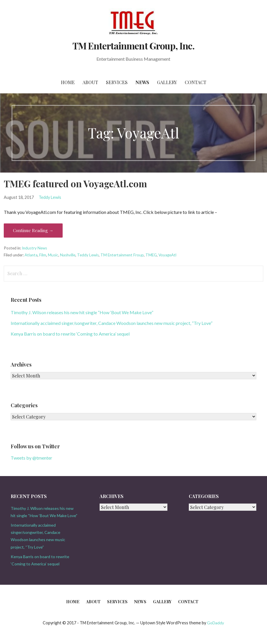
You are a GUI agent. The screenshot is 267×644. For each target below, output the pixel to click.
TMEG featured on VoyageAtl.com (75, 183)
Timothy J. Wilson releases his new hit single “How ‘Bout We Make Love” (82, 312)
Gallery (167, 82)
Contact (196, 82)
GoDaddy (215, 623)
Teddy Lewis (50, 197)
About (90, 82)
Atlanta (31, 255)
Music (53, 255)
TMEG (151, 255)
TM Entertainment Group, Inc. (133, 46)
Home (68, 82)
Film (43, 255)
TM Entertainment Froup (122, 255)
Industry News (34, 248)
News (142, 82)
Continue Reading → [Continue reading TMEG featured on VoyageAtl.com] (33, 230)
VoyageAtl (167, 255)
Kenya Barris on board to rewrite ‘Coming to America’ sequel (70, 334)
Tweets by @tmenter (31, 458)
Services (117, 82)
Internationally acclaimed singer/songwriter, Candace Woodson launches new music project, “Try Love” (112, 323)
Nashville (68, 255)
